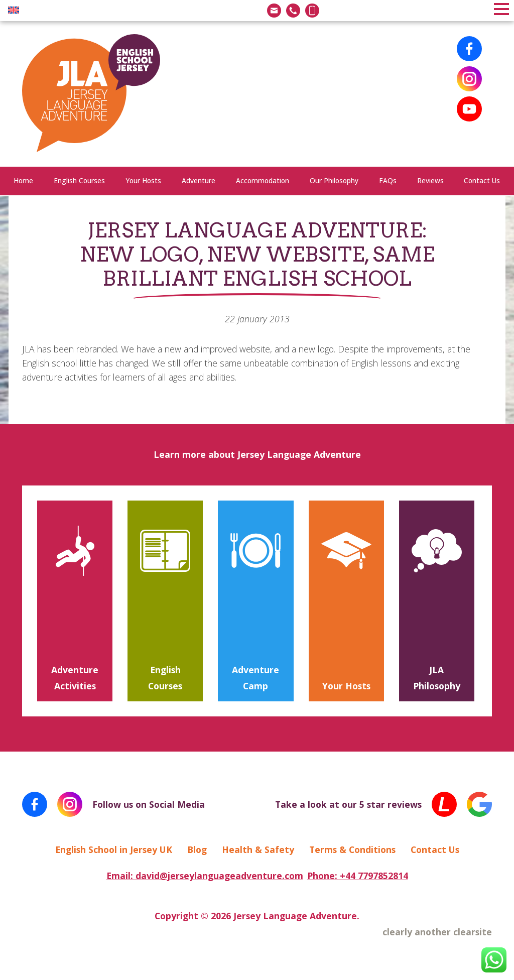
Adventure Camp (255, 678)
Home (23, 180)
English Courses (79, 180)
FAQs (388, 180)
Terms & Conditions (352, 849)
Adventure (199, 180)
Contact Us (482, 180)
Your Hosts (143, 180)
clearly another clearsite (437, 932)
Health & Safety (258, 849)
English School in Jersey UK (114, 849)
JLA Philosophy (437, 678)
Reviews (430, 180)
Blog (197, 849)
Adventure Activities (75, 678)
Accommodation (263, 180)
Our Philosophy (334, 180)
